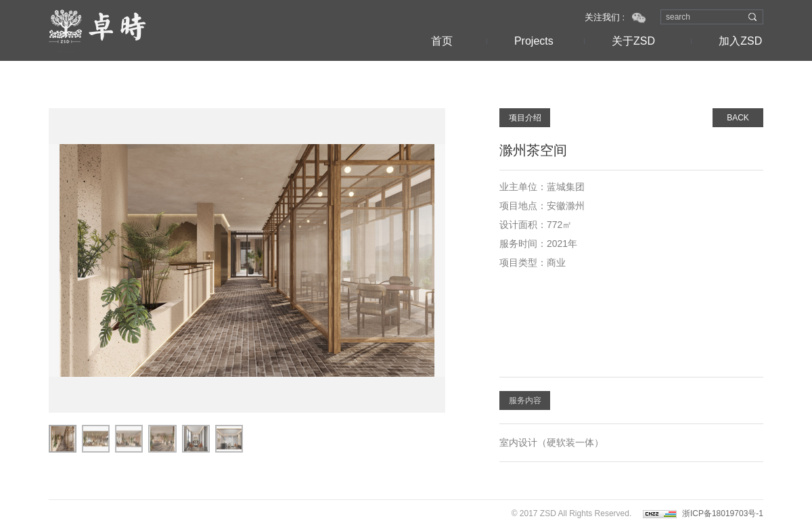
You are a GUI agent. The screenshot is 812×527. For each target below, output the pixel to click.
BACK (738, 118)
